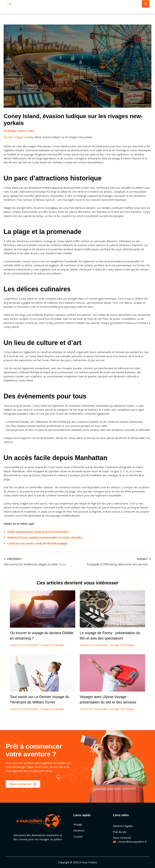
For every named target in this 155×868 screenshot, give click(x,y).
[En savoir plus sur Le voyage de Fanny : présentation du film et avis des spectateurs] (112, 609)
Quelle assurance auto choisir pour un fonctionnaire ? (38, 532)
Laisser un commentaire (24, 645)
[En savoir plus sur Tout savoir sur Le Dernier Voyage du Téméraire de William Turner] (43, 673)
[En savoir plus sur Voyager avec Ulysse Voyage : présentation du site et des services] (112, 673)
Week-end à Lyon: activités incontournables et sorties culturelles (45, 538)
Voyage (45, 645)
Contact (78, 837)
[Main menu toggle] (146, 4)
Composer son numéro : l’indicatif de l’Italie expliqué (37, 543)
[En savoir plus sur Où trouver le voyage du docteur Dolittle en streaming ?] (43, 609)
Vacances (79, 830)
